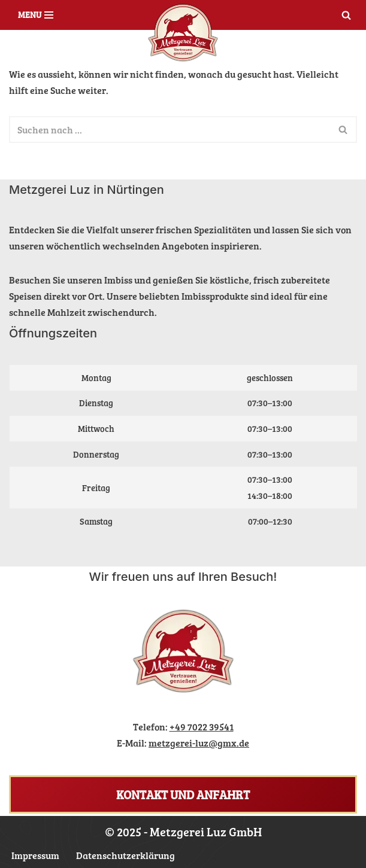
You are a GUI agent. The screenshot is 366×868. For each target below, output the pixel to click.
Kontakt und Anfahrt (183, 794)
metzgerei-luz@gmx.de (199, 743)
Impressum (35, 855)
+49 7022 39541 (202, 727)
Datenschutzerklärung (125, 855)
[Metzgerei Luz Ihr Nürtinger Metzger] (183, 33)
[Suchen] (346, 15)
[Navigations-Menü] (36, 15)
